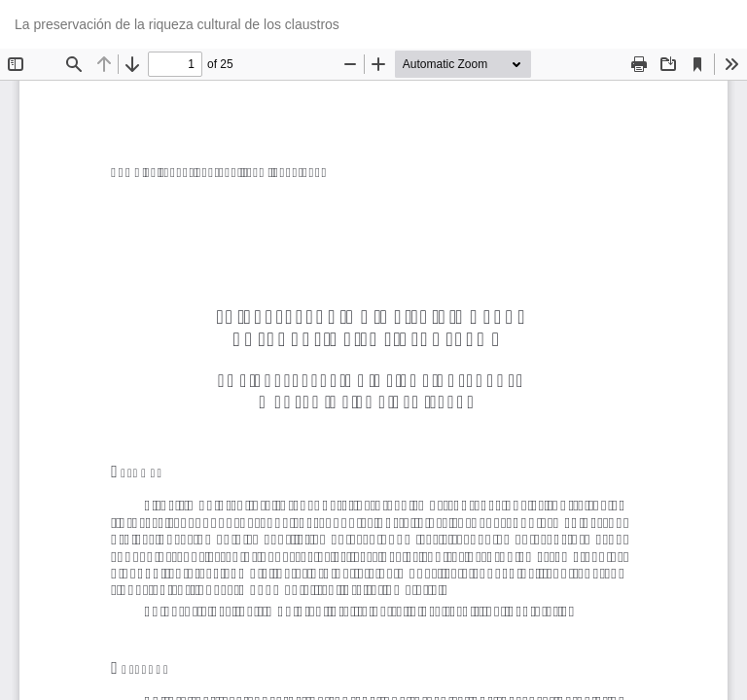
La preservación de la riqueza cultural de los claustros (177, 24)
